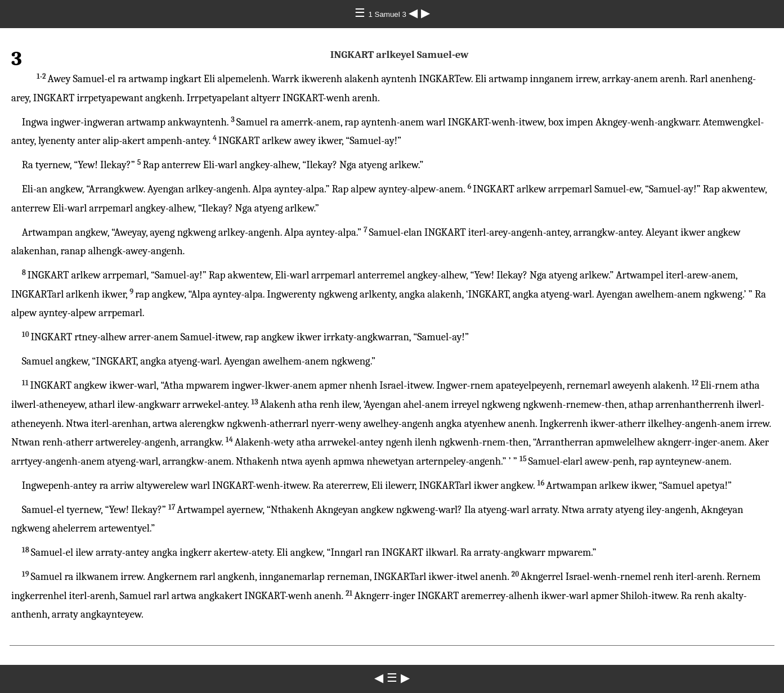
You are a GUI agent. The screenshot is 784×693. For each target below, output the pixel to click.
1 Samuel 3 (388, 14)
